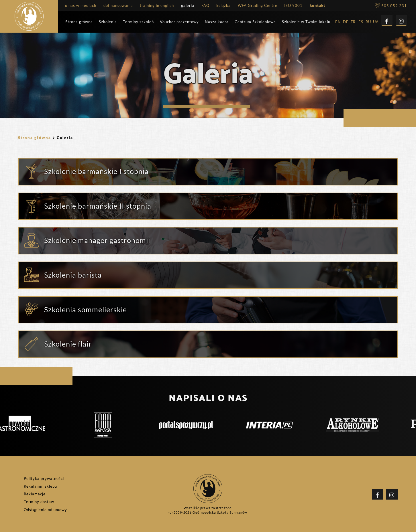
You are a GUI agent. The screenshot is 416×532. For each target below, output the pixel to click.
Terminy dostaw (39, 502)
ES (361, 22)
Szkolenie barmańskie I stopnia (96, 171)
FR (353, 22)
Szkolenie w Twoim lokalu (306, 22)
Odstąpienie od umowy (45, 510)
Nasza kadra (217, 22)
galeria (188, 6)
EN (338, 22)
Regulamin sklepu (40, 486)
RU (368, 22)
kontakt (317, 6)
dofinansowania (118, 6)
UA (376, 22)
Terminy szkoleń (138, 22)
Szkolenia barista (73, 275)
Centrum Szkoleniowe (255, 22)
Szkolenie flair (68, 344)
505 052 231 (391, 6)
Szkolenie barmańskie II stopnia (98, 206)
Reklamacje (35, 494)
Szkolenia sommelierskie (86, 309)
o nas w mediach (81, 6)
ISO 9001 (293, 6)
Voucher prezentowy (179, 22)
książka (223, 6)
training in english (157, 6)
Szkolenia (108, 22)
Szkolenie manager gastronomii (97, 240)
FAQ (205, 6)
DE (346, 22)
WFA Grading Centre (258, 6)
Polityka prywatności (44, 479)
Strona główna (79, 22)
